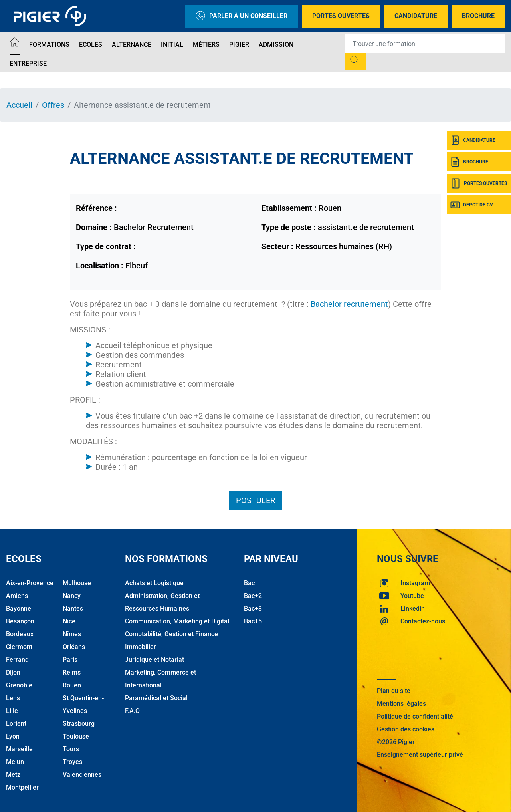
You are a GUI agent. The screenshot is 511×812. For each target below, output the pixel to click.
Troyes (72, 762)
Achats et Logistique (154, 583)
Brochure (478, 16)
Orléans (74, 647)
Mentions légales (401, 704)
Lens (13, 698)
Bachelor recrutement (349, 304)
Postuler (255, 500)
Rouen (72, 685)
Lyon (13, 736)
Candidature (416, 16)
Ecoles (91, 45)
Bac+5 (253, 621)
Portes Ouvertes (341, 16)
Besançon (20, 621)
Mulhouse (77, 583)
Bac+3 (253, 609)
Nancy (72, 596)
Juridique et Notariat (154, 660)
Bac (249, 583)
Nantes (73, 609)
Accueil (19, 105)
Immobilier (141, 647)
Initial (172, 45)
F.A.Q (132, 711)
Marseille (19, 749)
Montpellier (22, 787)
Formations (49, 45)
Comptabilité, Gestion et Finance (171, 634)
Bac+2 (253, 596)
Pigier (239, 45)
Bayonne (19, 609)
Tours (71, 749)
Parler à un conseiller (242, 16)
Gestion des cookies (406, 729)
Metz (13, 775)
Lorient (16, 724)
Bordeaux (20, 634)
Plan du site (394, 691)
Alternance (132, 45)
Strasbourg (79, 724)
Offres (53, 105)
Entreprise (28, 63)
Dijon (13, 672)
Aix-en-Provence (30, 583)
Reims (72, 672)
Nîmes (72, 634)
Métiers (206, 45)
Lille (12, 711)
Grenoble (19, 685)
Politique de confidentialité (415, 716)
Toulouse (76, 736)
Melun (15, 762)
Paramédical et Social (156, 698)
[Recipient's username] (425, 44)
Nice (69, 621)
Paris (70, 660)
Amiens (17, 596)
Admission (276, 45)
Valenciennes (82, 775)
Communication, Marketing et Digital (177, 621)
